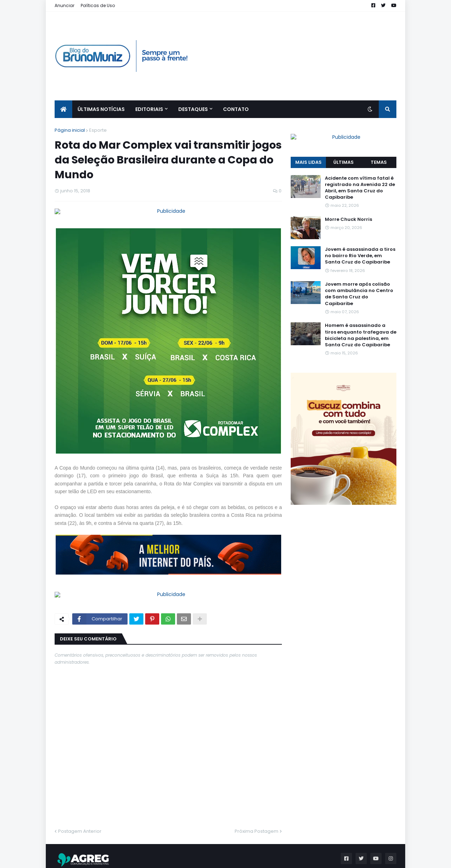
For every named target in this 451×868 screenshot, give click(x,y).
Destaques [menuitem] (193, 109)
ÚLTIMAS (344, 148)
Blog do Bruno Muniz (114, 859)
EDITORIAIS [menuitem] (149, 109)
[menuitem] (63, 109)
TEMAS (379, 148)
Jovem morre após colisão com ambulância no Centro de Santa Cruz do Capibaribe (359, 280)
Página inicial (70, 130)
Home (323, 859)
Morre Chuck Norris (348, 205)
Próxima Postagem (257, 806)
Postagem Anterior (80, 806)
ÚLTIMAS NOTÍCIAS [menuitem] (101, 109)
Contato (387, 859)
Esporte (98, 130)
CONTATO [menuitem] (236, 109)
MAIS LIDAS (308, 148)
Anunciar (64, 5)
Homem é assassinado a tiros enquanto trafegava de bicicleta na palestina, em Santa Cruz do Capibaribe (361, 321)
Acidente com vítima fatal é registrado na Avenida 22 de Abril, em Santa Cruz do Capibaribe (360, 174)
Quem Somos (354, 859)
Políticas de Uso (98, 5)
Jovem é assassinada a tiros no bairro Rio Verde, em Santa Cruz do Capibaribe (360, 242)
